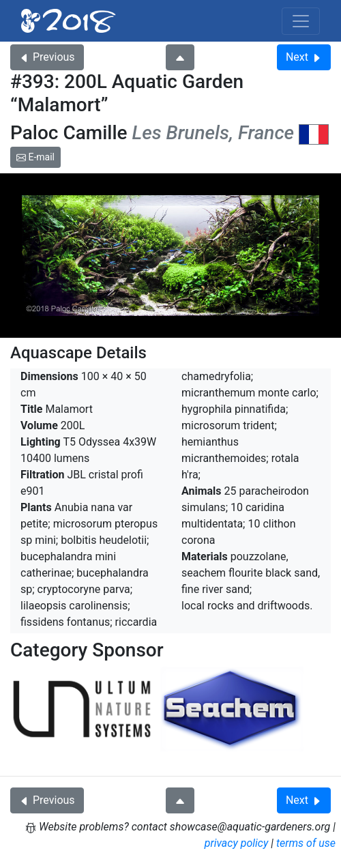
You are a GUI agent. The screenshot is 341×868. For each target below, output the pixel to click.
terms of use (306, 843)
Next (304, 57)
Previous (47, 57)
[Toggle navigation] (301, 21)
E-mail (35, 157)
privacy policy (237, 843)
